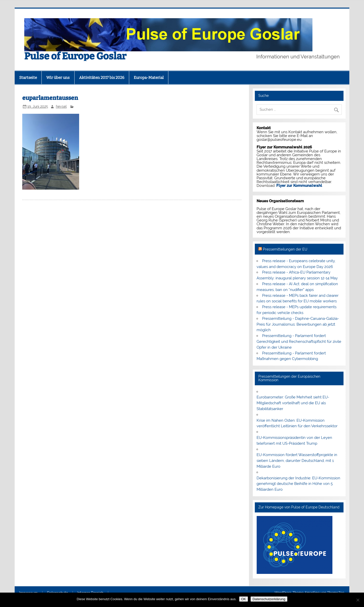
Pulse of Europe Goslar (75, 56)
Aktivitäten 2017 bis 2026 (102, 78)
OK (244, 599)
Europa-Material (149, 78)
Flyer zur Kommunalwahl (299, 186)
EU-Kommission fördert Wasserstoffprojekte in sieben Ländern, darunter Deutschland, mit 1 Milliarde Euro (297, 461)
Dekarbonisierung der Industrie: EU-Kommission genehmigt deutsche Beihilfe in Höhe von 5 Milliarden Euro (298, 484)
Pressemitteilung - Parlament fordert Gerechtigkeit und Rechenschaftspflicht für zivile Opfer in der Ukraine (299, 342)
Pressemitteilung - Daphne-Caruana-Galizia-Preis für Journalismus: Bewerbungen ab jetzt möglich (298, 324)
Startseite (28, 78)
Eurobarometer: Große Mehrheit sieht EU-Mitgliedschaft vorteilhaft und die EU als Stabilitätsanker (293, 403)
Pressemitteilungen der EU (285, 249)
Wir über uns (58, 78)
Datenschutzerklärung (269, 599)
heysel (61, 106)
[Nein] (358, 600)
